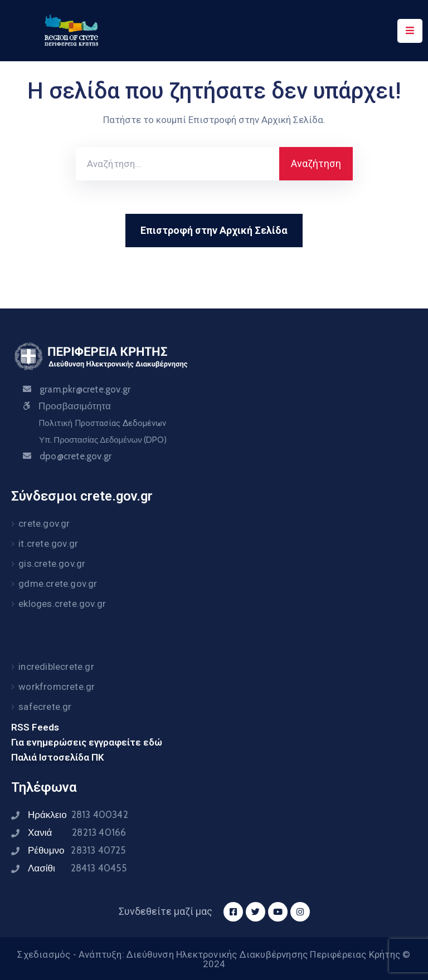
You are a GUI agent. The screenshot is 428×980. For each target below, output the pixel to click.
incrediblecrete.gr (56, 667)
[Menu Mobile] (410, 31)
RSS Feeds (35, 727)
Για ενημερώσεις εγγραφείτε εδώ (87, 742)
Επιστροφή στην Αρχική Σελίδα (214, 230)
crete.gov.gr (44, 523)
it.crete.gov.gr (48, 543)
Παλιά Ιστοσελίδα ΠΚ (58, 757)
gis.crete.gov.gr (52, 563)
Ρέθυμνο (77, 850)
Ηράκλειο (78, 815)
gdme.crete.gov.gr (58, 584)
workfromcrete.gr (57, 687)
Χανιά (77, 832)
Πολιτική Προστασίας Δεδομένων (102, 423)
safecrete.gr (45, 707)
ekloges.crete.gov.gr (62, 604)
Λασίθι (77, 868)
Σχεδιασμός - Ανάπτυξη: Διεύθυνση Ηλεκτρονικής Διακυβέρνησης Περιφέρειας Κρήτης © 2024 (214, 959)
